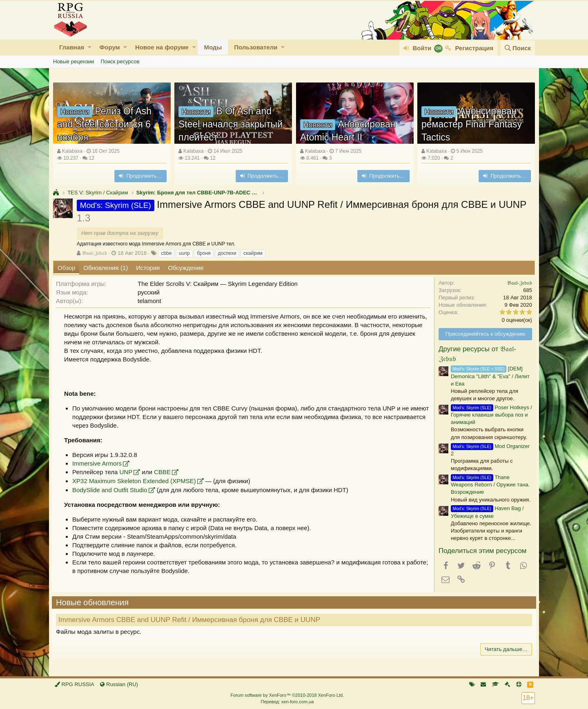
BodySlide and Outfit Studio (111, 490)
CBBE (164, 472)
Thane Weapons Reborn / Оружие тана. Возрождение (489, 485)
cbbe (166, 253)
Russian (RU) (119, 684)
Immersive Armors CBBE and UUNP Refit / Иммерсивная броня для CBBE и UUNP (190, 620)
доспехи (227, 253)
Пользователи (256, 47)
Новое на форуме (162, 47)
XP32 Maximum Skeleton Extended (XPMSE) (135, 481)
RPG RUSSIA (75, 684)
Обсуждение (186, 268)
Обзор (66, 268)
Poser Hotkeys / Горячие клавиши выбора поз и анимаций (490, 415)
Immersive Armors (98, 463)
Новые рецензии (73, 61)
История (148, 268)
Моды (213, 47)
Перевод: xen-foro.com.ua (287, 702)
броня (204, 253)
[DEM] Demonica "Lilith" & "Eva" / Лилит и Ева (489, 376)
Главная (72, 47)
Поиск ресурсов (120, 61)
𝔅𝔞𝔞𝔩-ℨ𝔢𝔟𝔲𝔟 (95, 253)
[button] (90, 47)
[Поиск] (518, 48)
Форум (109, 47)
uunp (184, 253)
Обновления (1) (106, 268)
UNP (127, 472)
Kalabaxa (72, 151)
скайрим (253, 253)
